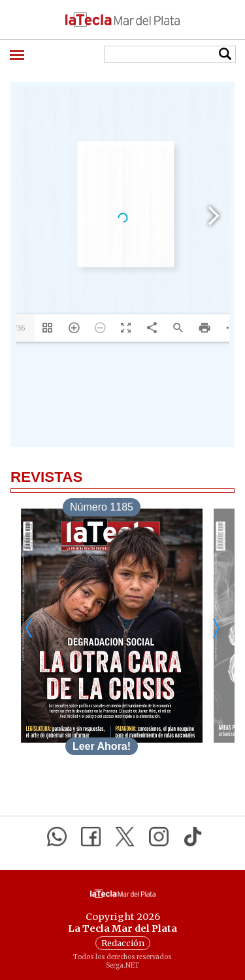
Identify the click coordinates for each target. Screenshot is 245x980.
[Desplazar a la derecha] (216, 628)
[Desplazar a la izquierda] (29, 628)
